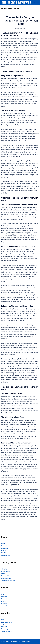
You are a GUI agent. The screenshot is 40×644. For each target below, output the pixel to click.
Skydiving (4, 627)
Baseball (4, 553)
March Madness (6, 571)
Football (4, 551)
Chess (3, 594)
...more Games (6, 606)
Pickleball (4, 546)
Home (3, 7)
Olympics (4, 569)
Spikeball (4, 599)
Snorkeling (5, 629)
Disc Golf (4, 604)
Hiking (3, 620)
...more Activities (6, 631)
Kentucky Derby (11, 7)
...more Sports (6, 555)
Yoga (3, 624)
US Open (4, 574)
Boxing (3, 544)
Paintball (4, 597)
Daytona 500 (5, 576)
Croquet (4, 601)
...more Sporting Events (8, 581)
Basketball (4, 548)
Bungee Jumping (6, 622)
